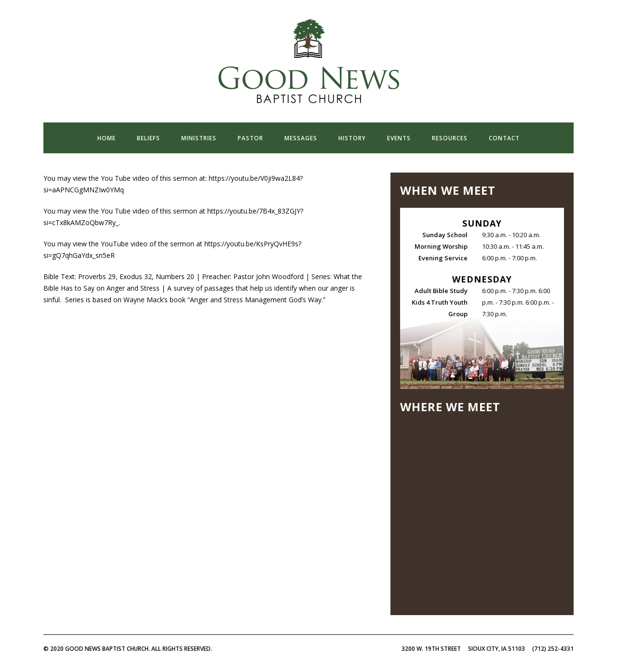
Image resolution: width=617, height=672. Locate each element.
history (352, 138)
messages (301, 138)
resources (450, 138)
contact (504, 138)
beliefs (148, 138)
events (399, 138)
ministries (199, 138)
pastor (250, 138)
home (107, 138)
